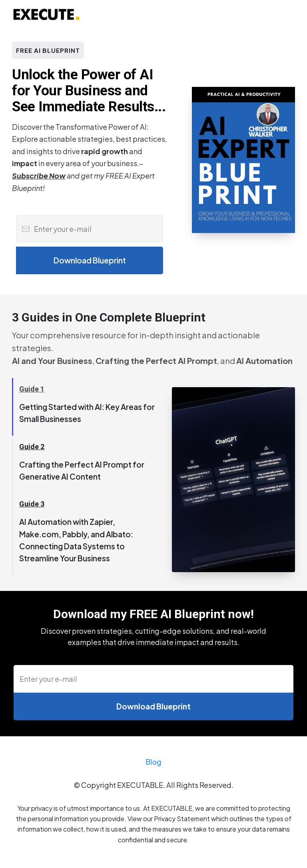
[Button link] (90, 260)
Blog (153, 765)
